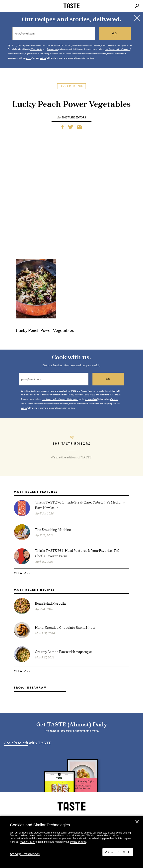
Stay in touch (16, 743)
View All (22, 573)
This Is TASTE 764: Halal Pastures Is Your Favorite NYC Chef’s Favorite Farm (77, 553)
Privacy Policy (27, 842)
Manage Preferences (25, 854)
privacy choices (78, 842)
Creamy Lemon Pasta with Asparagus (64, 651)
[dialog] (71, 842)
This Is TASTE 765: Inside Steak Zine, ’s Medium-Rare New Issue (80, 505)
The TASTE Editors (74, 118)
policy (29, 58)
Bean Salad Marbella (50, 603)
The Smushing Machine (53, 529)
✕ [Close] (137, 822)
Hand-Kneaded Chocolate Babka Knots (65, 627)
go (115, 33)
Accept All (118, 852)
